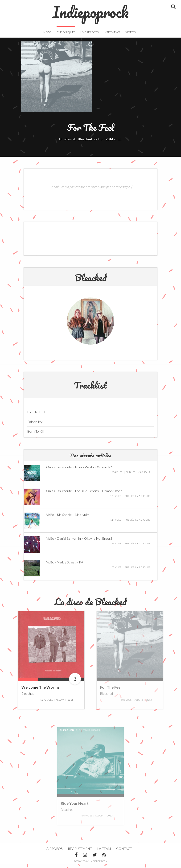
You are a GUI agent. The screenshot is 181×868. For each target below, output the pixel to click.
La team (104, 853)
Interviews (112, 32)
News (47, 32)
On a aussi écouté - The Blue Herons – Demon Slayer (84, 495)
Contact (124, 853)
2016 (70, 704)
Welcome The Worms (41, 691)
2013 (110, 820)
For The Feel (111, 691)
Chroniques (66, 32)
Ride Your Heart (75, 807)
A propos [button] (54, 853)
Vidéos (130, 32)
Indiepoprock (91, 10)
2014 (109, 143)
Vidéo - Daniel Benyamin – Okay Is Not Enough (80, 543)
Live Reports (89, 32)
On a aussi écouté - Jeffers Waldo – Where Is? (79, 471)
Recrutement (80, 853)
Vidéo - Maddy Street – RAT (66, 566)
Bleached (85, 143)
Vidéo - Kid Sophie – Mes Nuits (68, 519)
